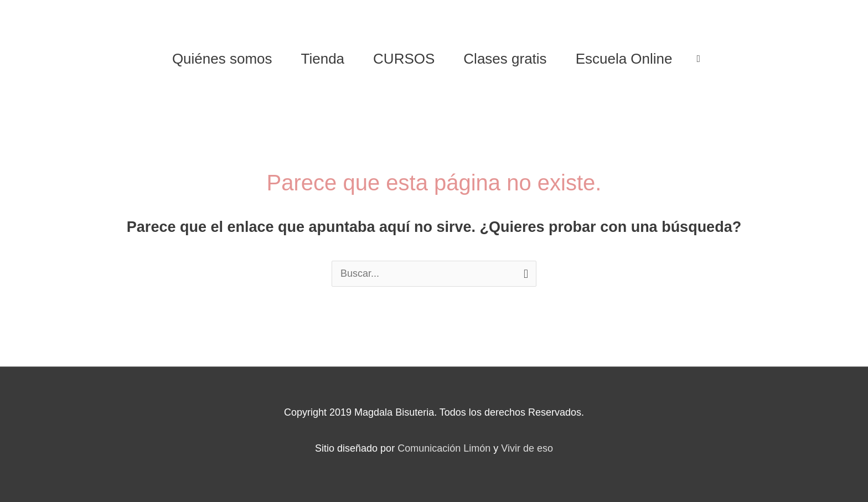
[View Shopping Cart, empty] (699, 59)
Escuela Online (624, 59)
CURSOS (404, 59)
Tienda (323, 59)
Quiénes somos (222, 59)
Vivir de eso (527, 448)
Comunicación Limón (444, 448)
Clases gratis (505, 59)
